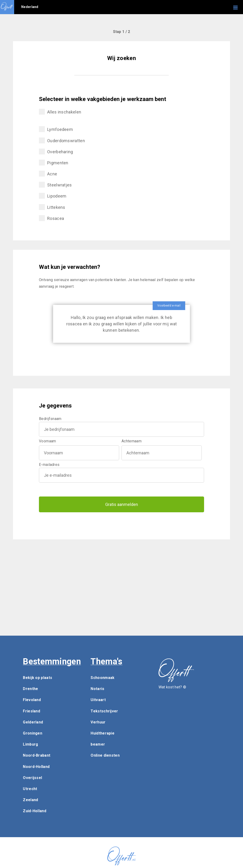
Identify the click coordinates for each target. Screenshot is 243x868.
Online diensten (105, 755)
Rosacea (51, 218)
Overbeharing (56, 151)
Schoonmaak (103, 678)
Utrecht (30, 789)
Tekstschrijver (104, 711)
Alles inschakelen (60, 112)
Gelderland (33, 722)
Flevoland (32, 700)
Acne (48, 174)
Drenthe (30, 689)
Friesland (31, 711)
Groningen (33, 733)
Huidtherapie (103, 733)
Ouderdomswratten (62, 140)
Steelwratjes (55, 185)
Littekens (52, 207)
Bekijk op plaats (38, 678)
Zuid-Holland (35, 811)
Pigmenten (54, 163)
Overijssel (32, 778)
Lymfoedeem (56, 129)
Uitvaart (98, 700)
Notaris (97, 689)
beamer (98, 744)
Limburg (30, 744)
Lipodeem (53, 196)
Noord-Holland (36, 767)
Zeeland (30, 800)
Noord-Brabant (37, 755)
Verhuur (98, 722)
